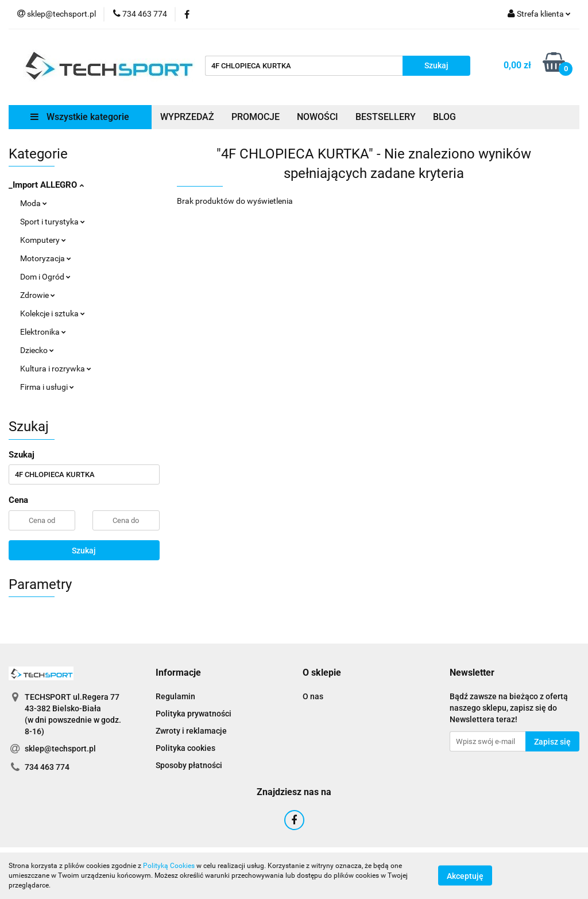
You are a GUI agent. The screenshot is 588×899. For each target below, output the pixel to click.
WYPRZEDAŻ (187, 117)
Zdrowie (38, 295)
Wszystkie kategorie (80, 117)
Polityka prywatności (194, 714)
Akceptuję (465, 876)
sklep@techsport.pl (60, 749)
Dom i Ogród (45, 277)
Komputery (43, 240)
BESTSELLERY (386, 117)
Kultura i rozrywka (56, 369)
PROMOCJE (256, 117)
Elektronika (43, 332)
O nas (313, 696)
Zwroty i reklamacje (191, 731)
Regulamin (175, 696)
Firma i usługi (47, 387)
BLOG (444, 117)
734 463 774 (47, 767)
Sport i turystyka (53, 222)
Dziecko (37, 350)
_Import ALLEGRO (46, 185)
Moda (34, 203)
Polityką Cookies (169, 866)
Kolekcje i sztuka (53, 313)
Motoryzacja (46, 258)
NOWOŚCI (318, 117)
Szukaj (84, 551)
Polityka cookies (185, 748)
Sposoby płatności (189, 765)
